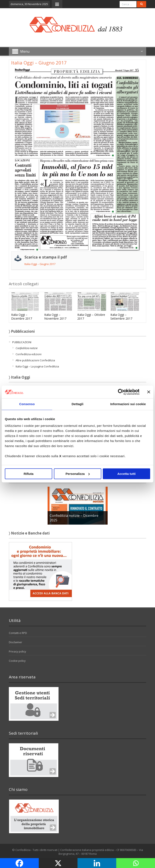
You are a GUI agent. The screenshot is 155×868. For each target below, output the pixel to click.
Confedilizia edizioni (29, 354)
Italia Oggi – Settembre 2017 (121, 317)
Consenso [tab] (27, 404)
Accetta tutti (126, 474)
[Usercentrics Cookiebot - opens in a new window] (121, 392)
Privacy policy (17, 651)
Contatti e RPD (18, 633)
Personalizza (78, 474)
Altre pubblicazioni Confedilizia (35, 360)
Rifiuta (29, 474)
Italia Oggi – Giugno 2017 (40, 264)
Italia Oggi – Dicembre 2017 (22, 317)
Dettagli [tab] (77, 404)
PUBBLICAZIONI (22, 342)
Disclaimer (15, 642)
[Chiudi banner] (149, 392)
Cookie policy (17, 661)
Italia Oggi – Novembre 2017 (55, 317)
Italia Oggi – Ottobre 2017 (91, 317)
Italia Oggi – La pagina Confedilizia (37, 366)
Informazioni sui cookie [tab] (128, 404)
